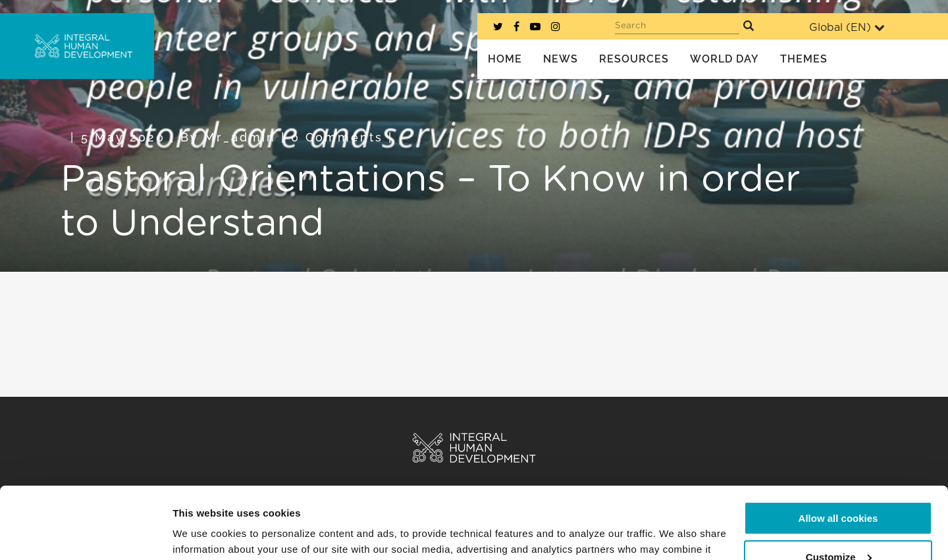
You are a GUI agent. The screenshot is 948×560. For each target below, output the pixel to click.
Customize (839, 489)
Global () (847, 27)
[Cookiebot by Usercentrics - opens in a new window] (85, 534)
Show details (203, 534)
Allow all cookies (838, 451)
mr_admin (240, 137)
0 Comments (337, 137)
